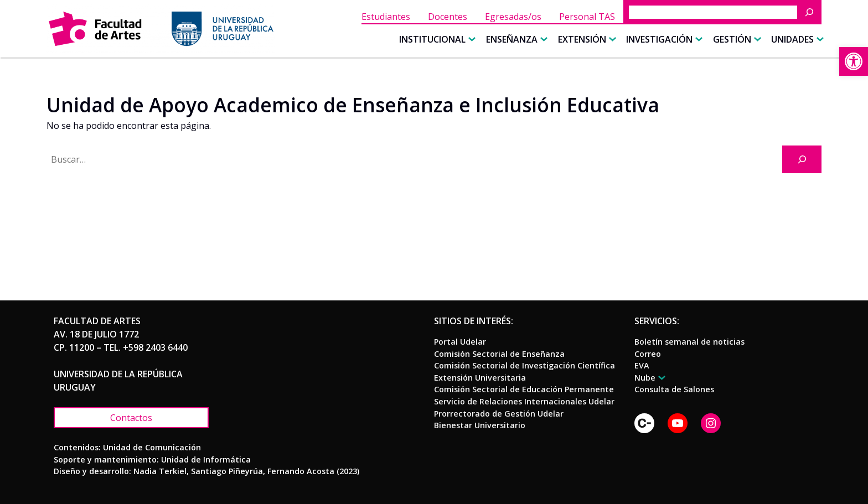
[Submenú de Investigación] (697, 39)
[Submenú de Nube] (660, 378)
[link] (854, 61)
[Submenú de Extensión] (611, 39)
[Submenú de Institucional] (471, 39)
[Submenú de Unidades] (819, 39)
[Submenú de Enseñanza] (542, 39)
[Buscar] (812, 12)
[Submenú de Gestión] (756, 39)
